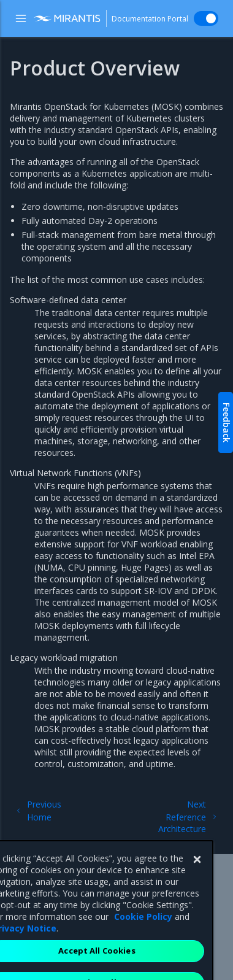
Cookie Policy (143, 934)
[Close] (197, 877)
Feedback (227, 422)
